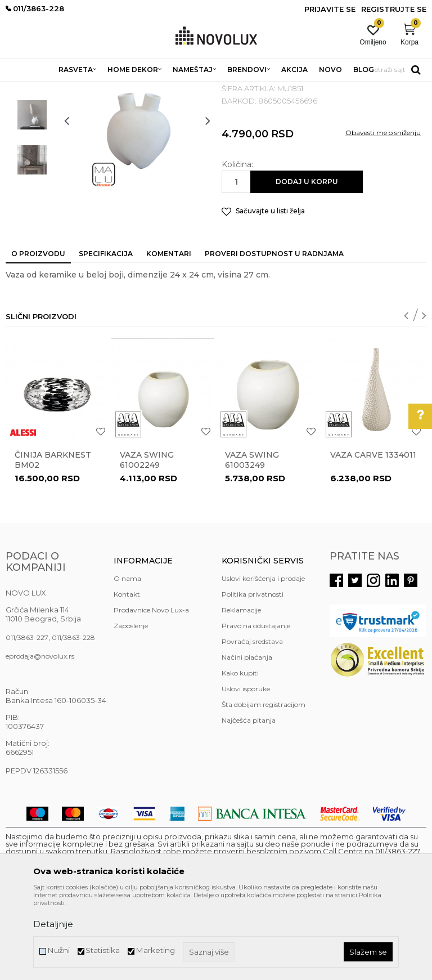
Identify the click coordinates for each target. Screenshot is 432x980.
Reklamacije (241, 692)
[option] (32, 151)
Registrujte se (394, 9)
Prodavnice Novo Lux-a (151, 692)
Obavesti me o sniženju (383, 214)
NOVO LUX (24, 89)
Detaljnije (53, 924)
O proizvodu (38, 335)
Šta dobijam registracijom (264, 786)
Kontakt (127, 676)
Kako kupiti (240, 755)
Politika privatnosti (253, 676)
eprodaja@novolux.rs (40, 738)
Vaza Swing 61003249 (252, 542)
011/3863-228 (73, 719)
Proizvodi (66, 89)
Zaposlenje (131, 707)
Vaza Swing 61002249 (147, 542)
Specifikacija (106, 335)
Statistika (103, 950)
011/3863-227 (27, 719)
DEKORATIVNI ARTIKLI (184, 89)
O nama (127, 660)
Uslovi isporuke (246, 770)
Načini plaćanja (247, 739)
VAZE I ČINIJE (253, 89)
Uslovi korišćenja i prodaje (263, 660)
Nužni (58, 950)
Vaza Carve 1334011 (373, 536)
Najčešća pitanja (249, 802)
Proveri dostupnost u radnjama (274, 335)
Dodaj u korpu (307, 263)
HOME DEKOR (114, 89)
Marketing (155, 950)
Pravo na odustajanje (256, 707)
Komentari (169, 335)
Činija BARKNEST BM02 (53, 542)
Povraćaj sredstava (252, 723)
